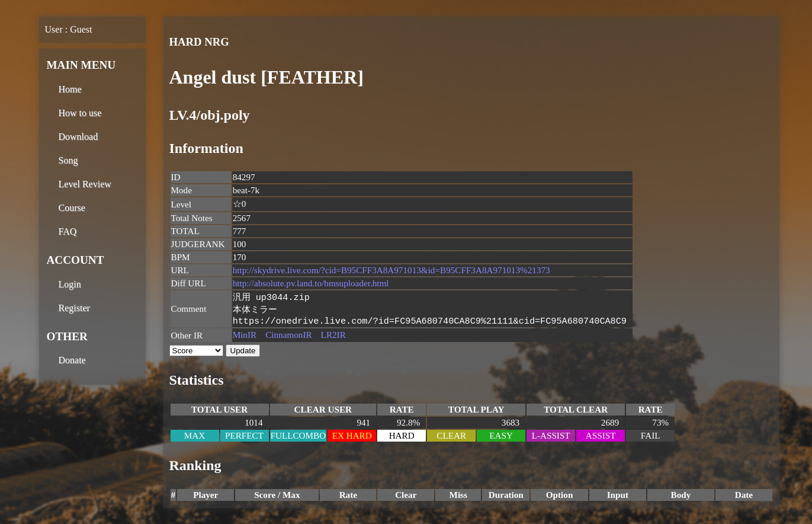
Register (74, 308)
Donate (72, 360)
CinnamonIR (288, 337)
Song (68, 160)
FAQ (68, 231)
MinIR (245, 337)
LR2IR (333, 337)
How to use (80, 113)
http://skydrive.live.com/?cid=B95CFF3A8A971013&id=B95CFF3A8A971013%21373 (391, 270)
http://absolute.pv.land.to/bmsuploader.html (311, 283)
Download (78, 137)
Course (72, 208)
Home (70, 89)
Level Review (85, 184)
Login (70, 284)
